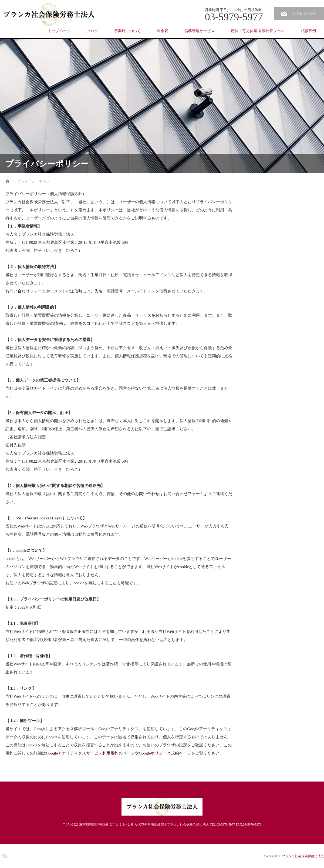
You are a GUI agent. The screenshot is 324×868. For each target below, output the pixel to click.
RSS (4, 855)
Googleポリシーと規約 (159, 753)
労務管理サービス (200, 31)
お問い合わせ (304, 14)
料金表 (163, 31)
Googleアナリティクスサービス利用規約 (82, 753)
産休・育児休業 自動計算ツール (258, 31)
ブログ (92, 31)
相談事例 (308, 31)
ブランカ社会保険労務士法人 (303, 856)
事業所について (127, 31)
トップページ (59, 31)
